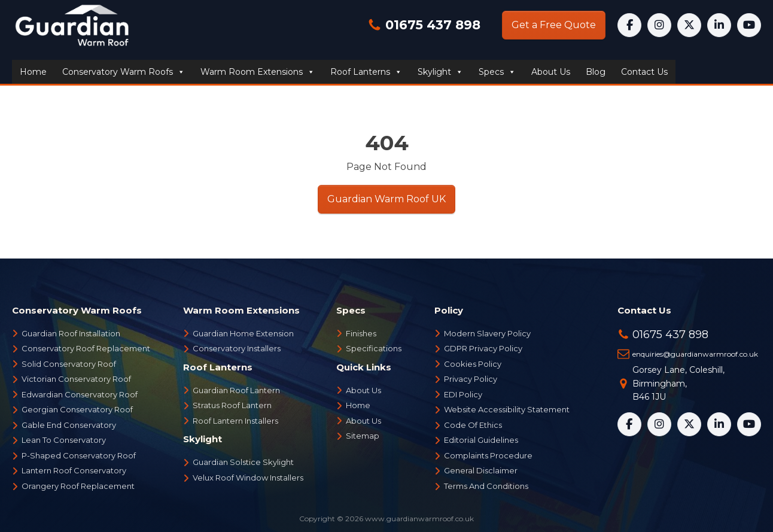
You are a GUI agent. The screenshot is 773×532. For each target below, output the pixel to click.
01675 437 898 (431, 25)
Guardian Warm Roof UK (386, 199)
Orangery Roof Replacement (78, 486)
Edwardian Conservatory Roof (80, 394)
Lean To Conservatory (64, 440)
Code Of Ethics (473, 425)
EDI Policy (463, 394)
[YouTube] (749, 25)
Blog (596, 72)
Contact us (644, 72)
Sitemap (363, 436)
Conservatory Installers (237, 348)
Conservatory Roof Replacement (86, 348)
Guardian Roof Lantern (236, 390)
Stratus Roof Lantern (232, 405)
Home (33, 72)
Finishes (361, 333)
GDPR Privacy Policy (483, 348)
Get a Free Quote (554, 25)
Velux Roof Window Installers (248, 478)
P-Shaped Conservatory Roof (79, 455)
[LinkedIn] (719, 25)
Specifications (374, 348)
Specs (497, 72)
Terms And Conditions (486, 486)
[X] (689, 25)
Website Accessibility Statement (507, 409)
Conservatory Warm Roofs (124, 72)
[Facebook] (629, 25)
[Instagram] (659, 25)
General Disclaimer (481, 470)
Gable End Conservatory (69, 425)
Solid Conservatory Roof (69, 364)
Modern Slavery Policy (487, 333)
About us (551, 72)
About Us (363, 390)
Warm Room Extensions (258, 72)
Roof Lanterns (366, 72)
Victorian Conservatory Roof (76, 379)
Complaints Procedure (488, 455)
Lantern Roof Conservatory (74, 470)
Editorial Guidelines (481, 440)
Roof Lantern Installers (235, 421)
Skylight (440, 72)
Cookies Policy (473, 364)
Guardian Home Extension (243, 333)
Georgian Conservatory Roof (77, 409)
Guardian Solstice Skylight (243, 462)
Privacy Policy (471, 379)
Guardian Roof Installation (71, 333)
